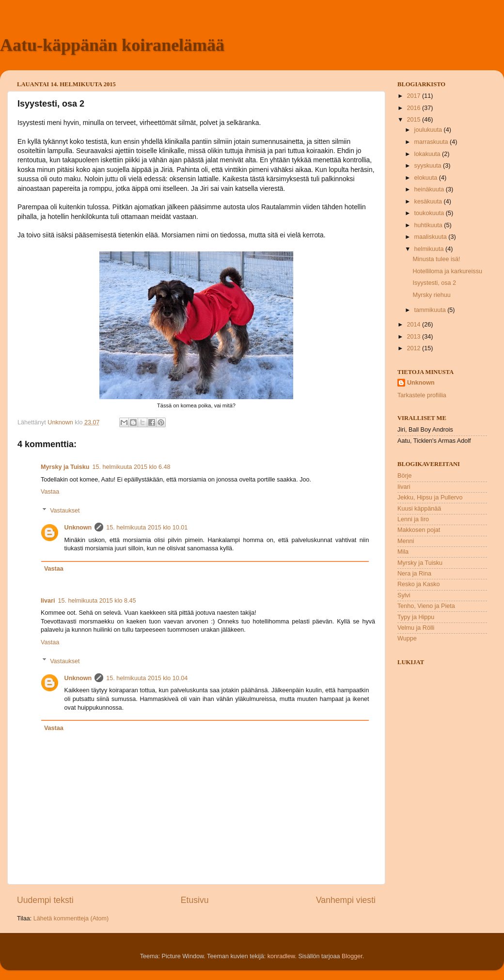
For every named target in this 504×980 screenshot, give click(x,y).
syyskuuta (429, 166)
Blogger (352, 956)
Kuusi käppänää (419, 509)
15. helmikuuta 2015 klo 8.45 (97, 601)
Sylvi (404, 595)
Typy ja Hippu (416, 617)
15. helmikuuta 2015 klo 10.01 (147, 528)
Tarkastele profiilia (422, 395)
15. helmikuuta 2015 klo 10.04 (147, 678)
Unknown (78, 528)
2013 (414, 337)
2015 (414, 120)
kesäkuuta (429, 202)
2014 (414, 325)
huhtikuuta (429, 225)
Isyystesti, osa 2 (434, 283)
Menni (406, 541)
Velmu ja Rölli (416, 628)
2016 (414, 108)
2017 (414, 96)
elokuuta (427, 178)
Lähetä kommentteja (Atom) (71, 918)
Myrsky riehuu (431, 295)
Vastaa (50, 492)
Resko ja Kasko (419, 584)
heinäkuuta (430, 189)
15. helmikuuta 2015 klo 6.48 (132, 467)
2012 (414, 348)
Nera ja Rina (414, 574)
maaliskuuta (432, 237)
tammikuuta (431, 310)
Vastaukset (65, 510)
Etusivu (195, 900)
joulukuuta (429, 130)
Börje (404, 476)
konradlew (281, 956)
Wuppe (407, 638)
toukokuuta (430, 213)
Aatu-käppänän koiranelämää (112, 45)
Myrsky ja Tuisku (65, 467)
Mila (403, 552)
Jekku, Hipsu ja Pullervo (430, 498)
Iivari (48, 601)
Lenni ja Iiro (413, 519)
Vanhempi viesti (346, 900)
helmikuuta (430, 249)
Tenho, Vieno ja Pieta (426, 606)
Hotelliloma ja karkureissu (447, 271)
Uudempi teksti (45, 900)
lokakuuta (428, 154)
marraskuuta (432, 142)
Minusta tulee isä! (436, 259)
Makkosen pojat (419, 530)
